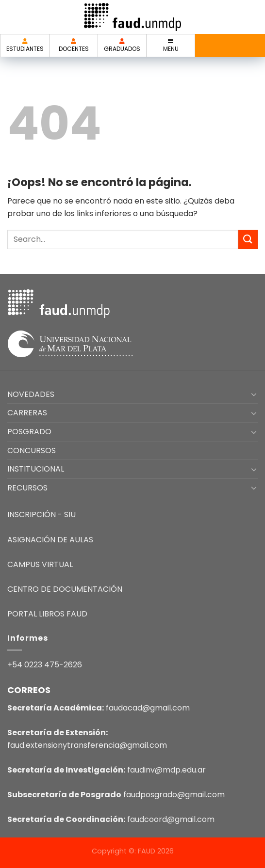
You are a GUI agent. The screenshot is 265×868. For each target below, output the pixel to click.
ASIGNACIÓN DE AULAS (50, 540)
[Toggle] (254, 394)
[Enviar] (248, 239)
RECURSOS (27, 488)
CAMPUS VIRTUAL (40, 564)
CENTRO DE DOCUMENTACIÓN (65, 589)
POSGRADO (29, 432)
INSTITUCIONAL (36, 469)
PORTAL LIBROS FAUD (47, 614)
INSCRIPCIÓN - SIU (41, 514)
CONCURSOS (32, 450)
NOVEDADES (31, 394)
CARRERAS (27, 413)
